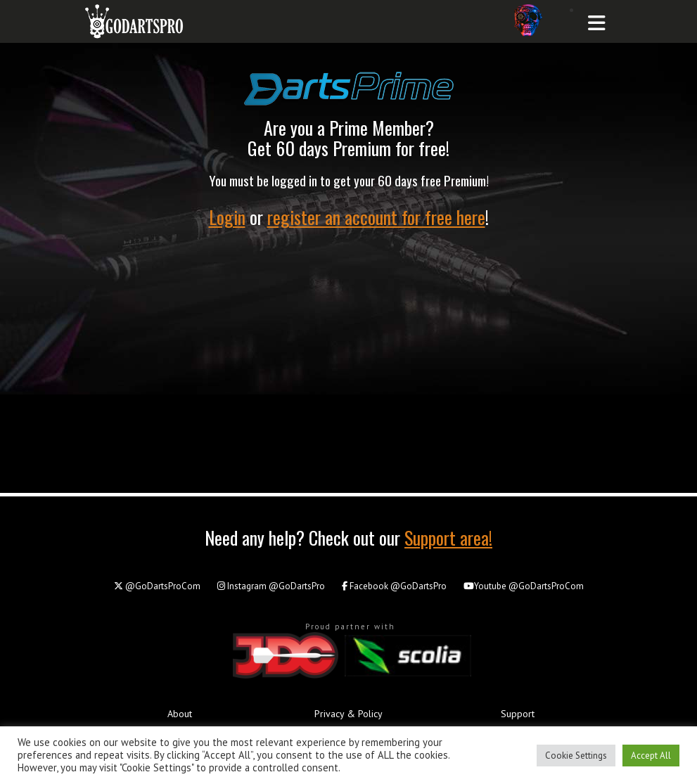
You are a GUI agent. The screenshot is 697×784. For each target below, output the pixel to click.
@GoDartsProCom (157, 586)
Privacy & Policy (348, 714)
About (180, 714)
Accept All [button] (651, 756)
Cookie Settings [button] (576, 756)
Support (518, 714)
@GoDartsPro (271, 586)
